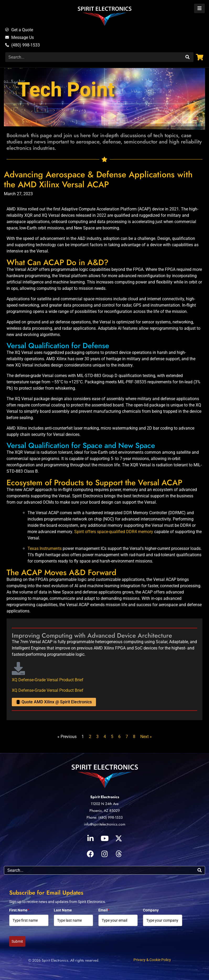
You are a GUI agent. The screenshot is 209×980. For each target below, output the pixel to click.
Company (151, 910)
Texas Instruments (45, 548)
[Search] (187, 57)
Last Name (63, 910)
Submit (17, 941)
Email (104, 910)
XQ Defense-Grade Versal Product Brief (48, 680)
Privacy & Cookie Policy (152, 960)
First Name (19, 910)
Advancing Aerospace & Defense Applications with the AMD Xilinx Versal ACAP (98, 179)
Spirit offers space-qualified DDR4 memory (114, 532)
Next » (146, 737)
